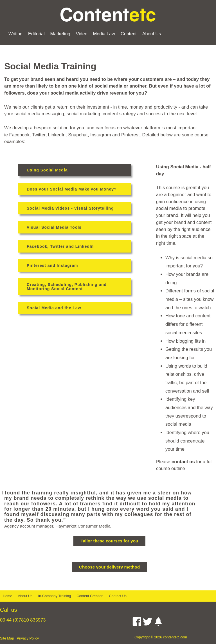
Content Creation (90, 596)
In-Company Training (54, 596)
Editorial (36, 34)
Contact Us (118, 596)
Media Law (104, 34)
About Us (152, 34)
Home (8, 596)
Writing (15, 34)
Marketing (60, 34)
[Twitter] (148, 623)
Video (82, 34)
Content (129, 34)
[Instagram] (158, 623)
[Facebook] (137, 623)
